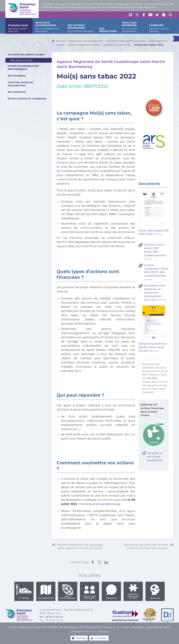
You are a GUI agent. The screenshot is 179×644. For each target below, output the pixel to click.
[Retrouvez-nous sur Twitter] (137, 15)
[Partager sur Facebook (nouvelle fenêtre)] (93, 562)
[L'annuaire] (160, 26)
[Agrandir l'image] (154, 108)
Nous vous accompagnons (86, 41)
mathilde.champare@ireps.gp (100, 504)
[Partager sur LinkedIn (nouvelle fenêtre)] (106, 562)
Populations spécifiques (89, 592)
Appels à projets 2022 (117, 45)
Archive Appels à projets (84, 45)
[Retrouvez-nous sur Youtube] (150, 15)
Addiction (155, 592)
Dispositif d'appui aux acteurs (133, 592)
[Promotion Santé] (19, 26)
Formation (111, 592)
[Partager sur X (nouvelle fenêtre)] (99, 562)
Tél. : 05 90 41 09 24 (51, 617)
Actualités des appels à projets (126, 41)
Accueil (61, 41)
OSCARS (152, 378)
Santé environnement (68, 592)
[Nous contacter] (130, 15)
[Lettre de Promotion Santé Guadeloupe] (157, 15)
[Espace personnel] (164, 15)
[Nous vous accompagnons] (49, 26)
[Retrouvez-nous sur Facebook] (144, 15)
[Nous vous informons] (133, 26)
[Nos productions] (108, 26)
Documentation (46, 592)
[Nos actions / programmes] (81, 26)
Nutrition (24, 592)
